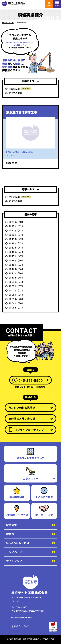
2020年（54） (16, 235)
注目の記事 (14, 89)
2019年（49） (16, 239)
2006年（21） (16, 295)
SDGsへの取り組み (18, 543)
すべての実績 (15, 93)
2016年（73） (16, 252)
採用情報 (12, 525)
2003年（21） (16, 308)
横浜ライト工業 (8, 23)
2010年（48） (16, 278)
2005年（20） (16, 299)
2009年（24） (16, 282)
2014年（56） (16, 261)
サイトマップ (14, 561)
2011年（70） (16, 273)
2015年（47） (16, 256)
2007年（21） (16, 290)
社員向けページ (22, 626)
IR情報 (10, 534)
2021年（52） (16, 231)
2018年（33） (16, 243)
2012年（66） (16, 269)
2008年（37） (16, 286)
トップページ (14, 552)
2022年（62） (16, 226)
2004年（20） (16, 303)
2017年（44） (16, 248)
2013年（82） (16, 265)
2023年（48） (16, 222)
